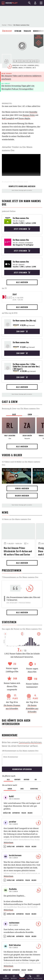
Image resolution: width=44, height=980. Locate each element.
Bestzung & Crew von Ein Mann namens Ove (21, 408)
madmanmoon (14, 919)
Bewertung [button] (34, 777)
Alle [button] (8, 767)
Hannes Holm (29, 115)
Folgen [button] (24, 809)
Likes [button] (22, 777)
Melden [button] (30, 809)
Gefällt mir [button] (7, 809)
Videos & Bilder (12, 455)
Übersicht (7, 31)
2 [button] (5, 877)
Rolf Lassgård (8, 118)
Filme (10, 25)
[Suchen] (29, 3)
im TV (4, 288)
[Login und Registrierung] (35, 3)
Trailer (27, 31)
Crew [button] (30, 414)
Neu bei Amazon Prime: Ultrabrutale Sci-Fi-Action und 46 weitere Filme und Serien (18, 551)
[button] (6, 977)
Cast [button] (14, 414)
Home (4, 25)
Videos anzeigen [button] (22, 488)
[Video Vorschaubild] (17, 476)
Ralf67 (11, 784)
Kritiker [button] (27, 767)
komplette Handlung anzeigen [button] (22, 186)
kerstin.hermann (15, 852)
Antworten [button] (16, 809)
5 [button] (5, 843)
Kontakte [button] (17, 767)
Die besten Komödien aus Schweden (32, 708)
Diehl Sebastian (15, 953)
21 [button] (5, 910)
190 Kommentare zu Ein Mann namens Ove (20, 751)
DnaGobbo (13, 885)
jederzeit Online (9, 211)
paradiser (13, 818)
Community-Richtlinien (30, 742)
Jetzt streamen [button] (22, 229)
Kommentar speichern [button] (22, 757)
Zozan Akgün (24, 118)
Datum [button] (10, 777)
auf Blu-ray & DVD (10, 313)
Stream (18, 31)
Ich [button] (36, 767)
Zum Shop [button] (22, 331)
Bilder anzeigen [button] (22, 496)
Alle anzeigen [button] (22, 282)
